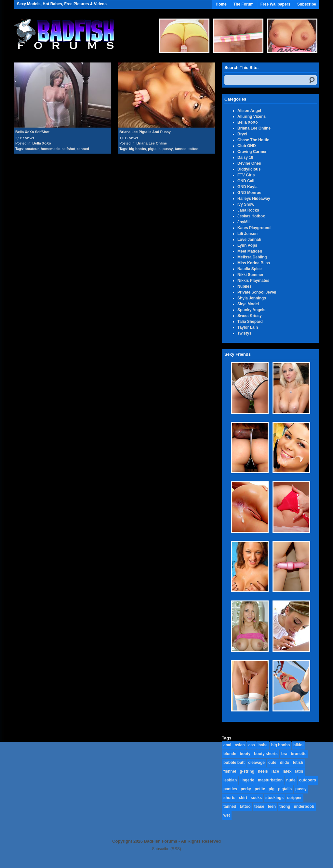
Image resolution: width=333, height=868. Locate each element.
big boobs (137, 149)
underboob (304, 806)
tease (259, 806)
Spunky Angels (251, 310)
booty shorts (266, 754)
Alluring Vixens (252, 117)
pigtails (154, 149)
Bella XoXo (42, 143)
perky (246, 789)
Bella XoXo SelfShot (32, 132)
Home (221, 4)
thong (285, 806)
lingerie (247, 780)
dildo (285, 763)
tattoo (194, 149)
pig (272, 789)
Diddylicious (249, 169)
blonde (230, 754)
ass (252, 745)
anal (227, 745)
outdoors (308, 780)
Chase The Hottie (253, 140)
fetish (298, 763)
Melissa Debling (252, 257)
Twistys (244, 333)
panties (230, 789)
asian (240, 745)
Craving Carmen (253, 152)
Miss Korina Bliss (254, 263)
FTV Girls (246, 175)
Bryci (242, 134)
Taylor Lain (248, 327)
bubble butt (234, 763)
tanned (83, 149)
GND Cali (246, 181)
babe (263, 745)
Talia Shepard (250, 322)
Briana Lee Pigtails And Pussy (145, 132)
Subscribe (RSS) (166, 849)
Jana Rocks (248, 210)
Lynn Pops (247, 245)
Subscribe (307, 4)
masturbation (270, 780)
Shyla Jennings (252, 298)
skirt (243, 798)
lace (275, 771)
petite (260, 789)
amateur (32, 149)
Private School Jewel (257, 292)
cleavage (256, 763)
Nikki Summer (250, 275)
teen (272, 806)
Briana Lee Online (152, 143)
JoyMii (243, 222)
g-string (247, 771)
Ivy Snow (246, 204)
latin (299, 771)
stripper (294, 798)
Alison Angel (249, 111)
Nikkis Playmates (253, 281)
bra (284, 754)
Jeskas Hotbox (251, 216)
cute (272, 763)
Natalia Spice (250, 269)
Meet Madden (250, 251)
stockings (274, 798)
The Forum (244, 4)
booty (245, 754)
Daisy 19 (245, 158)
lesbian (230, 780)
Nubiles (244, 286)
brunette (299, 754)
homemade (50, 149)
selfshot (68, 149)
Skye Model (248, 304)
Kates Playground (254, 228)
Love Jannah (249, 240)
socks (256, 798)
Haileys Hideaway (254, 199)
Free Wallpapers (275, 4)
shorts (229, 798)
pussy (168, 149)
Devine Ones (249, 163)
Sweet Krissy (250, 316)
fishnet (230, 771)
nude (291, 780)
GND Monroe (249, 193)
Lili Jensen (247, 234)
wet (227, 815)
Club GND (247, 146)
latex (287, 771)
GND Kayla (247, 187)
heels (263, 771)
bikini (298, 745)
